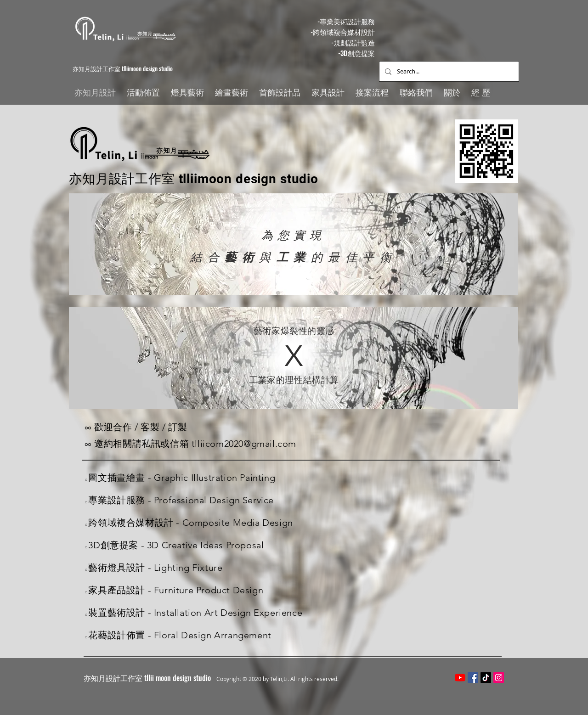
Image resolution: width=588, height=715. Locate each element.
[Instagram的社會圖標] (499, 678)
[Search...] (448, 71)
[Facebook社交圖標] (473, 678)
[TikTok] (486, 678)
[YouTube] (460, 678)
